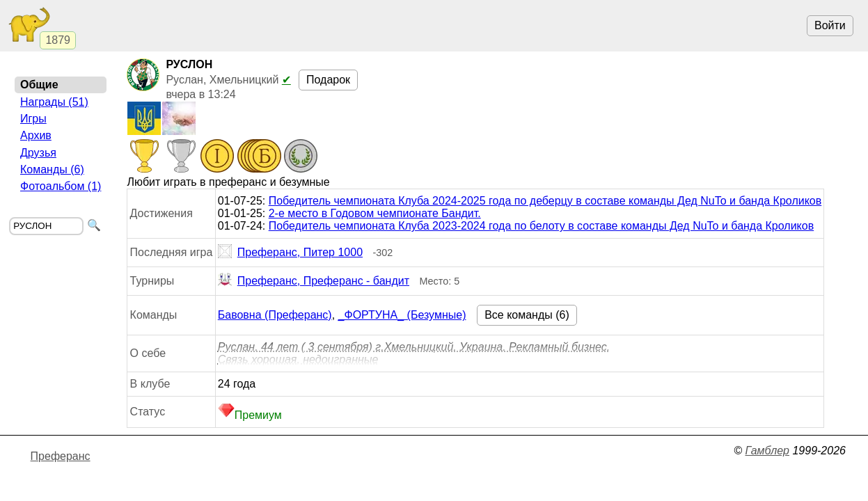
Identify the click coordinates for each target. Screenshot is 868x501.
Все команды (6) (527, 315)
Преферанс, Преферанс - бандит (314, 281)
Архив (36, 135)
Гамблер (767, 451)
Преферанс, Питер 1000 (290, 253)
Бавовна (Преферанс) (275, 315)
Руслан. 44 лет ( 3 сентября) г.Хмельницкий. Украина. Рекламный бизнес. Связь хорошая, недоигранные (414, 353)
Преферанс (61, 456)
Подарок (328, 80)
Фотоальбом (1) (61, 186)
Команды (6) (52, 169)
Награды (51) (54, 102)
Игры (33, 119)
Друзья (38, 153)
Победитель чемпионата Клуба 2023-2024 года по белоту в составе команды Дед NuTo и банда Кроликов (541, 226)
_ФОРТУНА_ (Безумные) (402, 315)
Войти (830, 25)
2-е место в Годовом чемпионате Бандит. (375, 213)
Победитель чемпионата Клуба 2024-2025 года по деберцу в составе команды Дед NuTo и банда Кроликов (545, 201)
